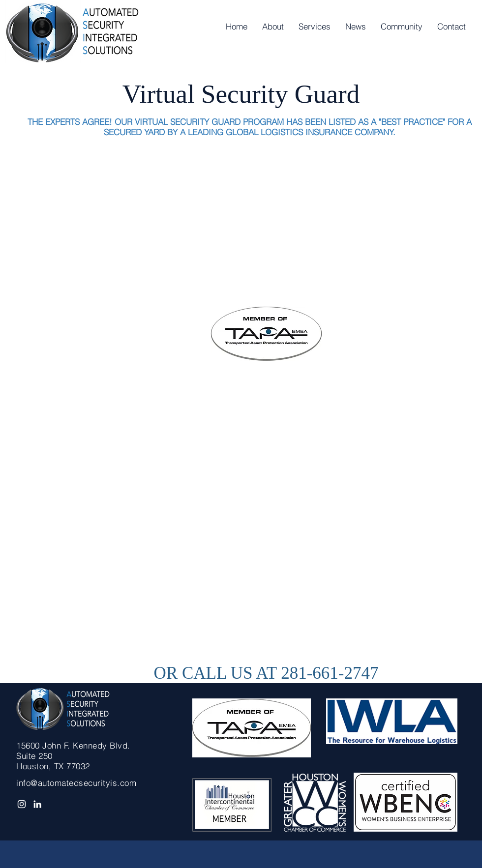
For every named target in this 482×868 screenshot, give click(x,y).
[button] (315, 27)
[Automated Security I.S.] (22, 804)
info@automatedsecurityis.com (76, 783)
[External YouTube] (259, 226)
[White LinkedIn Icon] (37, 804)
